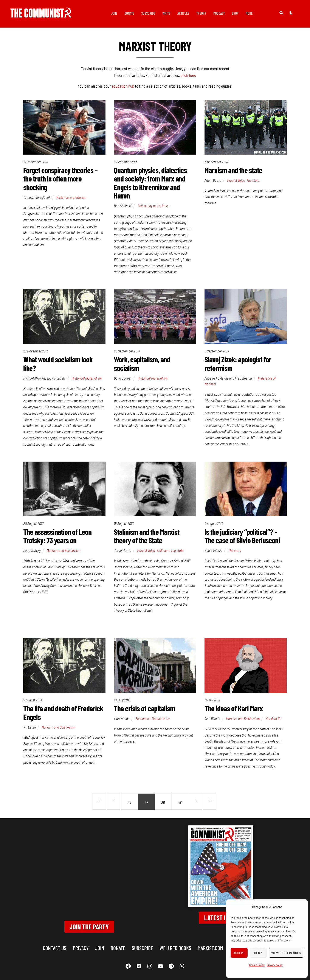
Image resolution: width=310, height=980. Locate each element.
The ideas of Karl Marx (234, 709)
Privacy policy (275, 965)
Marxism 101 (273, 719)
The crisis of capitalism (144, 709)
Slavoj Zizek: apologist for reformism (238, 364)
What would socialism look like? (58, 364)
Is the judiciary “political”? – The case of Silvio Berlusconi (242, 536)
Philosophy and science (153, 206)
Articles (183, 13)
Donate (129, 13)
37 (129, 803)
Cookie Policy (257, 965)
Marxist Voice (236, 180)
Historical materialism (71, 197)
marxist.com (210, 942)
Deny (258, 953)
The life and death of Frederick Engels (63, 713)
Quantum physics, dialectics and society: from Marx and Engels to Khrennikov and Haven (150, 183)
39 (163, 803)
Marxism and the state (233, 170)
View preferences (286, 953)
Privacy (81, 942)
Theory (201, 13)
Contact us (55, 942)
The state (253, 180)
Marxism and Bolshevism (64, 551)
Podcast (219, 13)
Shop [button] (235, 13)
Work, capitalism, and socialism (142, 364)
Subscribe (148, 13)
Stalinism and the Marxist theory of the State (147, 536)
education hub (123, 86)
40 (180, 803)
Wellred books (175, 942)
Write (166, 13)
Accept (239, 953)
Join (114, 13)
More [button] (249, 13)
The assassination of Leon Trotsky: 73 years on (57, 536)
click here (188, 75)
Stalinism (163, 551)
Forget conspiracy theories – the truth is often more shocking (60, 179)
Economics (143, 719)
